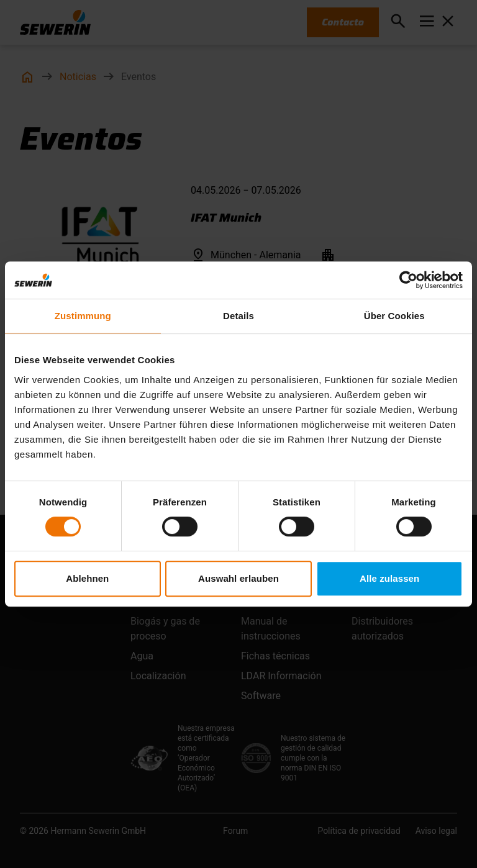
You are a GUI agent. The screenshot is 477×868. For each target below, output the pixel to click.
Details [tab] (238, 316)
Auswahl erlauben (238, 578)
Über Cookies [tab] (394, 316)
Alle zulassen (389, 578)
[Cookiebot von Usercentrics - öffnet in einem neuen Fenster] (408, 280)
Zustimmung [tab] (83, 316)
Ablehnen (87, 578)
